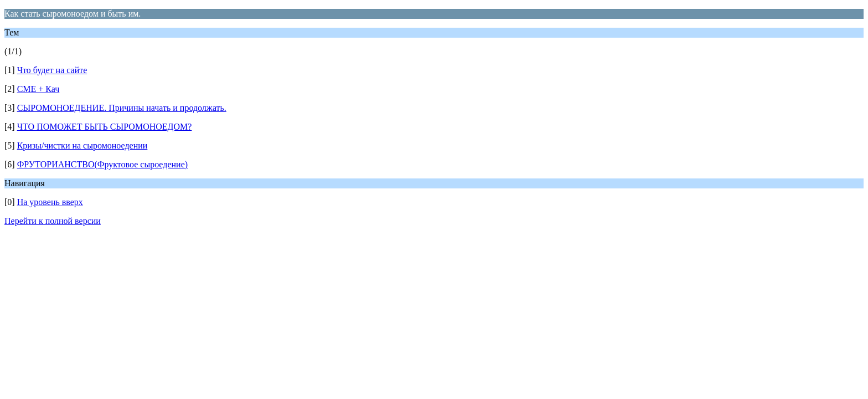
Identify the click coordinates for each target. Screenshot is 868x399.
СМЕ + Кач (38, 89)
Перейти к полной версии (53, 221)
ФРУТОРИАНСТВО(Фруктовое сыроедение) (102, 164)
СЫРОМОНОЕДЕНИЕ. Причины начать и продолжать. (122, 108)
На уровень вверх (50, 202)
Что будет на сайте (52, 70)
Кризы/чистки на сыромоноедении (82, 145)
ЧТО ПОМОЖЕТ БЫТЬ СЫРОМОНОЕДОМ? (105, 127)
